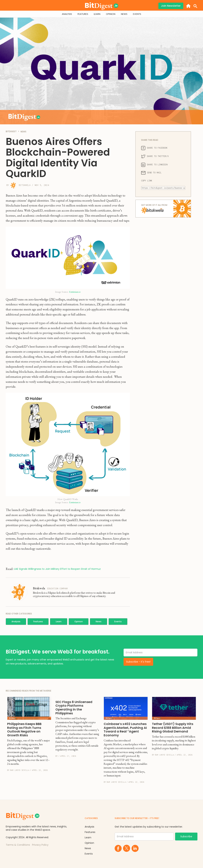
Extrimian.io (75, 292)
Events (118, 621)
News (99, 621)
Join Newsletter (171, 6)
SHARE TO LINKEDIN (154, 165)
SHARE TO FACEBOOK (154, 148)
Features (38, 621)
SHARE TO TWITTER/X (155, 156)
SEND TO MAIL (151, 173)
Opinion (79, 621)
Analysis (16, 621)
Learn (59, 621)
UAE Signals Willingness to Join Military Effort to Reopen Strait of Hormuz (57, 569)
